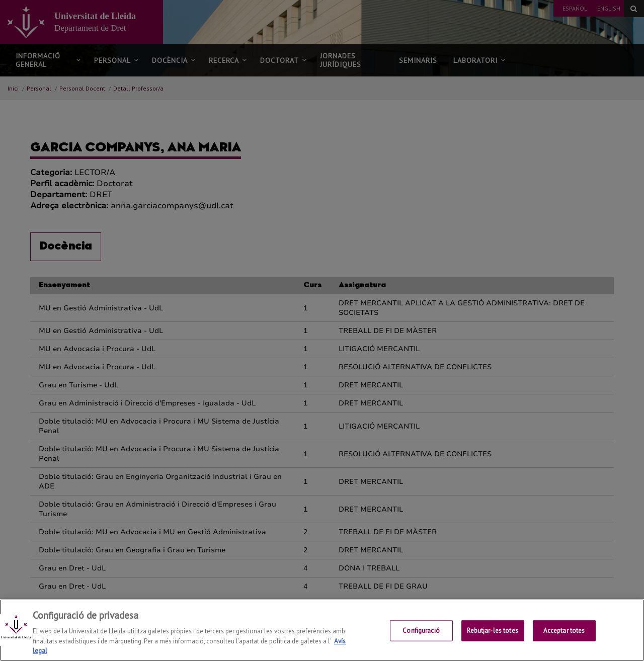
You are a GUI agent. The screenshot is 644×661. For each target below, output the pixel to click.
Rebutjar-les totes (492, 631)
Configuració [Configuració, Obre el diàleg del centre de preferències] (421, 631)
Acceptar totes (564, 631)
